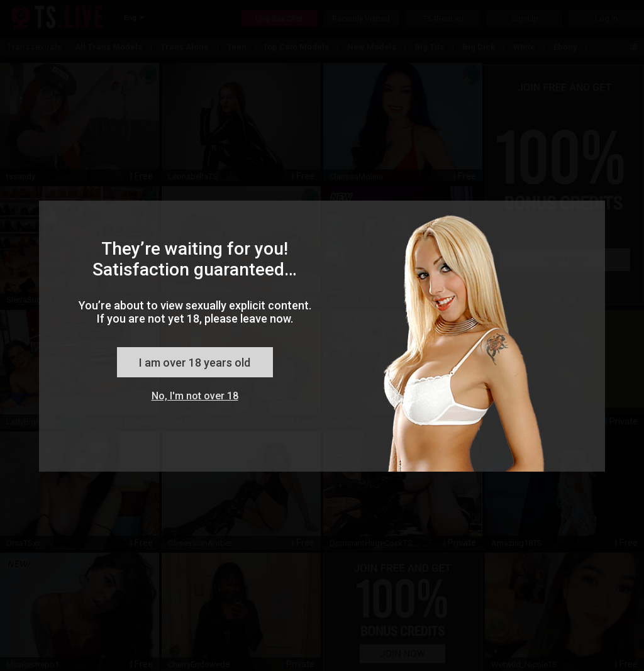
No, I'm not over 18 (195, 396)
